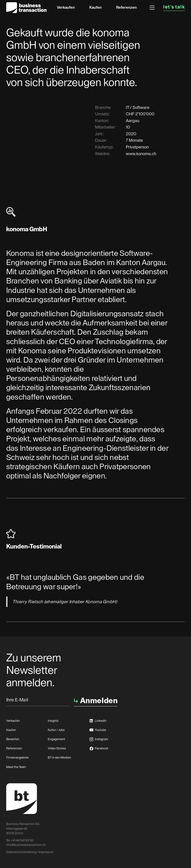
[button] (152, 8)
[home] (26, 8)
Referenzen (126, 7)
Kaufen (95, 7)
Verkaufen (66, 7)
